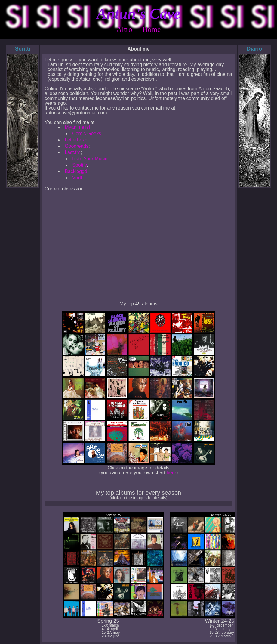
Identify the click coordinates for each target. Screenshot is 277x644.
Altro (124, 29)
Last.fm (72, 152)
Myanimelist (77, 127)
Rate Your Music (90, 159)
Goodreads (77, 146)
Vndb (78, 178)
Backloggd (76, 171)
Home (151, 29)
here (171, 473)
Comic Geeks (87, 133)
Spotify (79, 165)
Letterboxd (76, 140)
